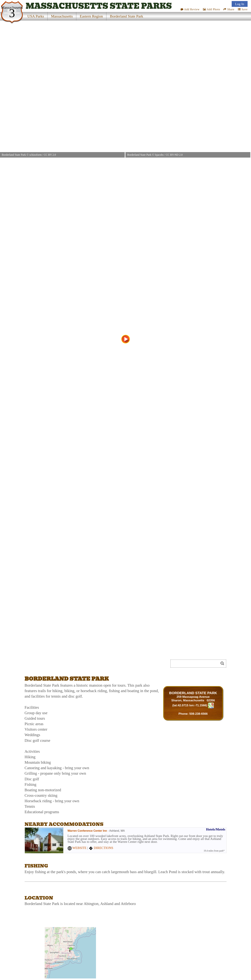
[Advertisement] (63, 665)
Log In (240, 4)
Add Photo (211, 9)
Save (243, 9)
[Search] (196, 664)
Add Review (190, 9)
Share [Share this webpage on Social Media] (229, 9)
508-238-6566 (198, 714)
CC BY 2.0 (50, 155)
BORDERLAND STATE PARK (193, 693)
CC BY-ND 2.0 (174, 155)
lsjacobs (159, 155)
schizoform (35, 155)
